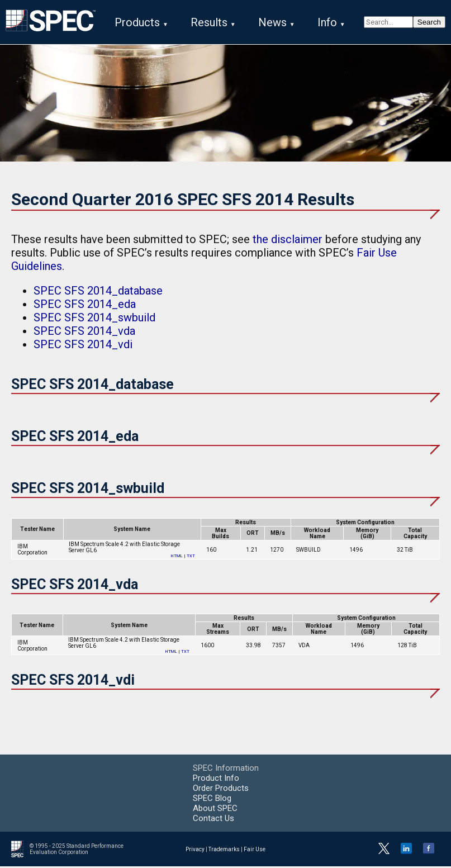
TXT (191, 557)
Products (137, 22)
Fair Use (255, 850)
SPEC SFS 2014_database (98, 292)
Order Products (221, 790)
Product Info (216, 780)
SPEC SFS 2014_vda (84, 333)
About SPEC (215, 810)
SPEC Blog (212, 800)
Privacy (195, 850)
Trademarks (224, 850)
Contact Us (213, 820)
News (272, 22)
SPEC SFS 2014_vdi (83, 346)
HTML (177, 557)
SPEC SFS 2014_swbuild (94, 319)
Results (209, 22)
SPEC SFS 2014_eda (85, 306)
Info (327, 22)
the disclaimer (288, 241)
